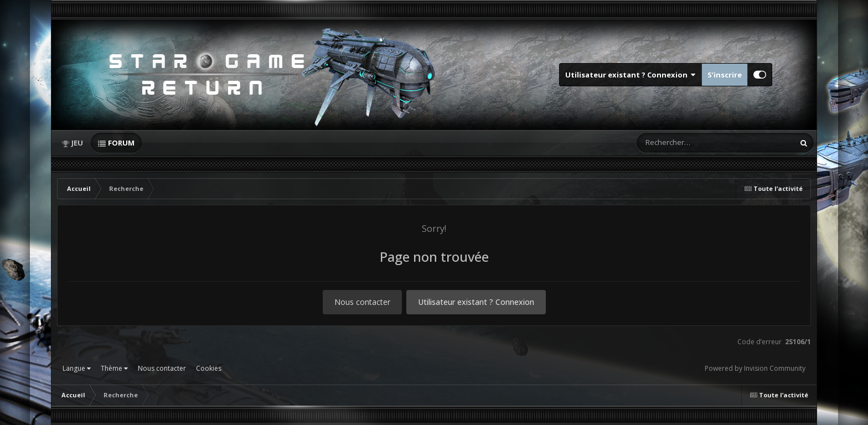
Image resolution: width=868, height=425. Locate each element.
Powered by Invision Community (755, 368)
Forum (121, 143)
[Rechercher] (684, 143)
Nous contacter (362, 302)
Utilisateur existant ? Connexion (631, 75)
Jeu (77, 143)
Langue (77, 368)
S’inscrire (725, 75)
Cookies (209, 368)
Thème (114, 368)
